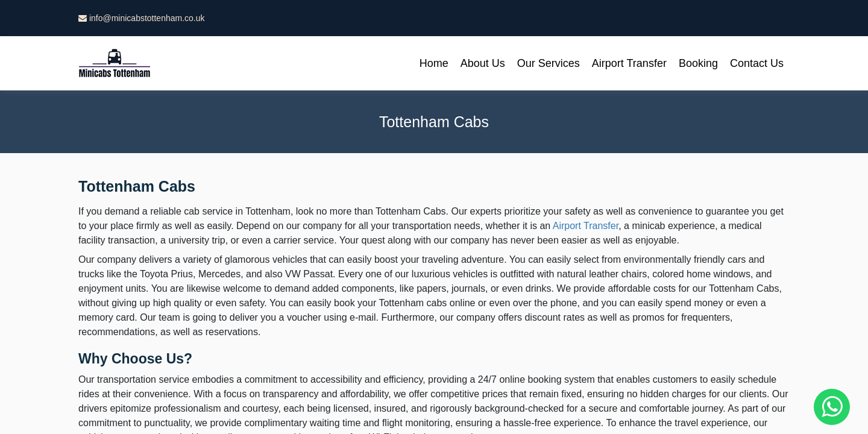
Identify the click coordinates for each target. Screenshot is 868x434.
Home (434, 63)
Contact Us (757, 63)
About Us (483, 63)
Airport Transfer (629, 63)
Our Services (549, 63)
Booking (698, 63)
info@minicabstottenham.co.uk (142, 18)
